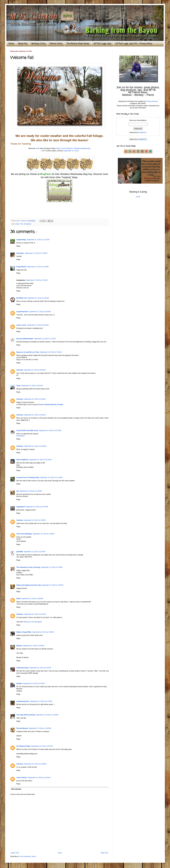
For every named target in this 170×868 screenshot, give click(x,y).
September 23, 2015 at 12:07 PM (37, 507)
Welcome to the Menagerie (33, 622)
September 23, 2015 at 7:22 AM (45, 339)
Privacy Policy (151, 101)
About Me (23, 44)
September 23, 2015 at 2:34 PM (34, 552)
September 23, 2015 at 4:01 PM (35, 614)
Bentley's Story (38, 44)
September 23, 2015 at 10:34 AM (40, 460)
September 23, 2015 (71, 151)
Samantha (20, 253)
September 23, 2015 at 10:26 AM (35, 446)
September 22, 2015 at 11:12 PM (38, 240)
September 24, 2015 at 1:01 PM (42, 746)
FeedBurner (142, 133)
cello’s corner (21, 325)
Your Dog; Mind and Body (26, 715)
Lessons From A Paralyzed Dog (28, 477)
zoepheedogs (21, 240)
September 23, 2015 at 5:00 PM (33, 646)
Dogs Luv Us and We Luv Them (28, 352)
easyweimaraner (22, 312)
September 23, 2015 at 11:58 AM (31, 491)
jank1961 (20, 552)
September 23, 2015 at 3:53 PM (52, 585)
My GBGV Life (21, 298)
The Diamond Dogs (23, 746)
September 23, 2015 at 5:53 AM (40, 312)
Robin (19, 599)
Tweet (138, 197)
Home (11, 44)
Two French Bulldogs (24, 534)
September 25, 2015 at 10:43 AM (39, 778)
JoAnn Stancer (22, 778)
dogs (18, 224)
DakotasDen (21, 436)
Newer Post (15, 853)
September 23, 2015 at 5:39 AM (38, 298)
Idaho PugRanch (22, 460)
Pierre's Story (56, 44)
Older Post (104, 853)
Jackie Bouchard (22, 668)
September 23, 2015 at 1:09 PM (35, 520)
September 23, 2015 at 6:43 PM (40, 668)
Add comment (16, 789)
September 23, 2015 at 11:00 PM (47, 715)
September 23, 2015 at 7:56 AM (51, 352)
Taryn (18, 386)
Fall (21, 224)
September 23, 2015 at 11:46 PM (40, 728)
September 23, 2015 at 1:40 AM (38, 267)
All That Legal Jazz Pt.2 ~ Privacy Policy (134, 44)
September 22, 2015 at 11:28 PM (36, 253)
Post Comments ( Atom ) (28, 856)
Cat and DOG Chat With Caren (27, 431)
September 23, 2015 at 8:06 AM (35, 370)
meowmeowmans (23, 701)
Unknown (20, 370)
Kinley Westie (21, 267)
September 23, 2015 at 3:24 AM (37, 280)
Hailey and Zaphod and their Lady (29, 585)
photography (27, 224)
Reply (18, 246)
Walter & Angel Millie (24, 632)
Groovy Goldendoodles (25, 339)
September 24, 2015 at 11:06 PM (35, 764)
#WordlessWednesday (82, 148)
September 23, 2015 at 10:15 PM (41, 701)
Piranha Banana (22, 728)
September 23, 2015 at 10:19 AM (50, 431)
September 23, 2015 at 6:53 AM (38, 325)
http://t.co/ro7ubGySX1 (65, 148)
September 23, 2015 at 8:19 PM (34, 684)
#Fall (38, 148)
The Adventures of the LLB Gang (28, 567)
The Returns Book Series (78, 44)
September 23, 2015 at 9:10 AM (32, 386)
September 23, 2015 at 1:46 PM (43, 534)
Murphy (19, 646)
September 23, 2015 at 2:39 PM (52, 567)
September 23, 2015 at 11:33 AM (51, 477)
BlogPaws (46, 174)
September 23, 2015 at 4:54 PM (43, 632)
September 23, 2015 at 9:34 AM (35, 415)
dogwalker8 (21, 507)
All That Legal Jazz (102, 44)
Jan (18, 491)
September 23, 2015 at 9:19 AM (35, 399)
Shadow (19, 684)
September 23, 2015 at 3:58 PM (32, 599)
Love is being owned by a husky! (51, 404)
